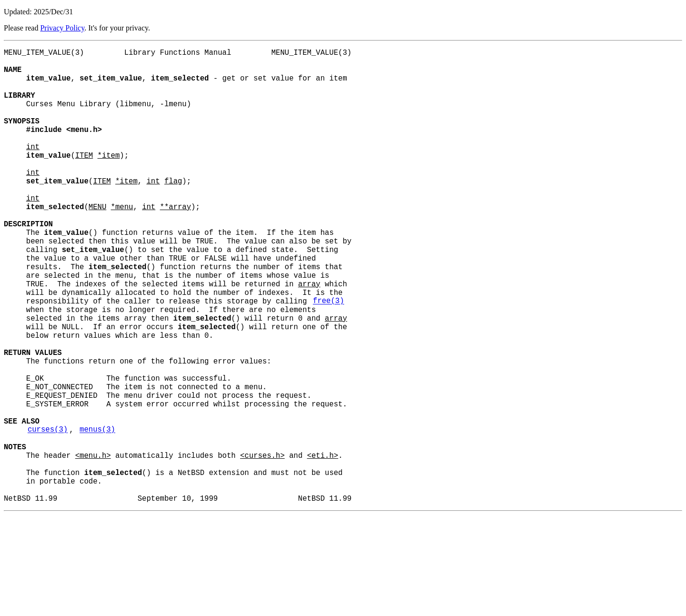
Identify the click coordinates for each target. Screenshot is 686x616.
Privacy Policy (62, 28)
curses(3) (48, 515)
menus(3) (97, 515)
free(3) (329, 358)
